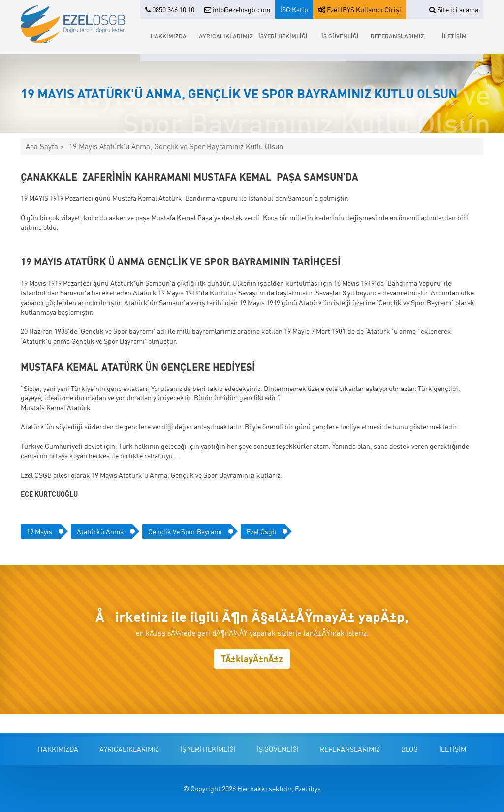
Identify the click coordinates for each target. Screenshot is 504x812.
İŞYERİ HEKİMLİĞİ (283, 36)
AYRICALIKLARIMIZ (226, 36)
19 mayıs (39, 531)
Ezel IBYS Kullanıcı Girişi (360, 9)
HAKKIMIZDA (169, 36)
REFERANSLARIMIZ (397, 36)
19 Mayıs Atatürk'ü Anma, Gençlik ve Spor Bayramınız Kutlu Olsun (176, 146)
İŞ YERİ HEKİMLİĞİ (208, 749)
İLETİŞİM (454, 36)
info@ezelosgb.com (237, 9)
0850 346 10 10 (170, 9)
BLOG (409, 749)
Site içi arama (454, 9)
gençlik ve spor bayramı (185, 531)
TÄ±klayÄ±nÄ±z (252, 659)
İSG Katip (294, 9)
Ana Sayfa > (45, 146)
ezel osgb (261, 531)
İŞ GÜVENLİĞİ (340, 36)
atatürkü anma (100, 531)
